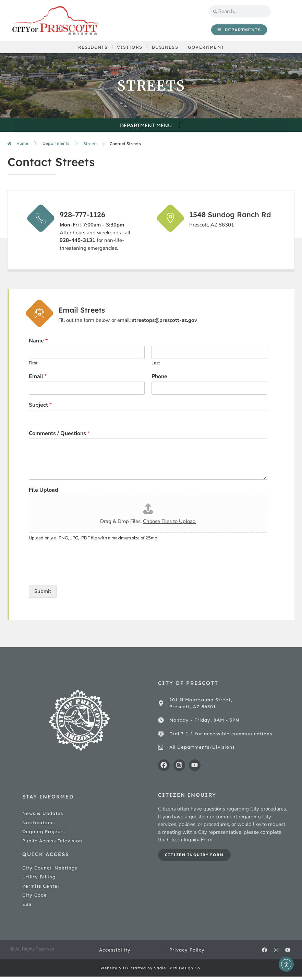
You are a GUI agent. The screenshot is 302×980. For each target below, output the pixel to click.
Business (165, 49)
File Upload (44, 493)
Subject (40, 408)
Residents (92, 49)
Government (207, 49)
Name (38, 344)
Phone (159, 380)
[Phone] (209, 391)
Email (38, 380)
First (33, 366)
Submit (43, 594)
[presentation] (81, 577)
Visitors (129, 49)
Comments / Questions (59, 437)
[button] (151, 129)
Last (156, 366)
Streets (90, 147)
